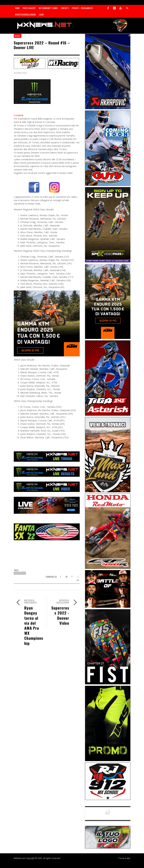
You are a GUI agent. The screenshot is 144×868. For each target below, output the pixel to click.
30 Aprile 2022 (20, 73)
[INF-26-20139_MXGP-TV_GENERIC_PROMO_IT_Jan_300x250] (108, 589)
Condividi (18, 115)
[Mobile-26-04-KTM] (47, 323)
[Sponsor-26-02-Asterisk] (108, 378)
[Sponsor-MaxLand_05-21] (108, 454)
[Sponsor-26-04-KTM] (108, 301)
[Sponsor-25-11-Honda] (108, 531)
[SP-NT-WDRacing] (63, 63)
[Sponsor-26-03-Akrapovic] (108, 71)
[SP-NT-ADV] (108, 837)
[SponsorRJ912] (108, 781)
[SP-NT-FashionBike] (30, 63)
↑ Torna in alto (124, 858)
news (18, 36)
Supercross (20, 573)
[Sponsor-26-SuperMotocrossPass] (108, 224)
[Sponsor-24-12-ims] (108, 723)
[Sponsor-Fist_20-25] (108, 646)
